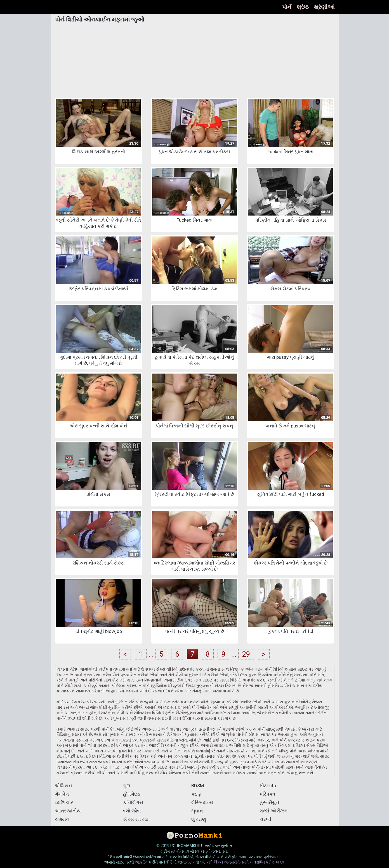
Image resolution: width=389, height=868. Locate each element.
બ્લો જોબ (132, 811)
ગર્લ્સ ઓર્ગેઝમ (274, 811)
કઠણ (196, 794)
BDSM (198, 786)
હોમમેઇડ (131, 794)
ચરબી (265, 819)
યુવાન (197, 811)
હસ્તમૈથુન (269, 802)
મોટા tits (268, 786)
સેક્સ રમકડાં (135, 819)
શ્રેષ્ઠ (303, 7)
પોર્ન (287, 7)
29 (246, 654)
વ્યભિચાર (64, 802)
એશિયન (63, 786)
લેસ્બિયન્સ (202, 802)
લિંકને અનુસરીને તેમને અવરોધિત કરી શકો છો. (249, 862)
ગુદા (127, 786)
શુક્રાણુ (199, 819)
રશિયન (62, 819)
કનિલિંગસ (133, 802)
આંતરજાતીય (68, 811)
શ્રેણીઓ (324, 7)
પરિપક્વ (267, 794)
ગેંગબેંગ (62, 794)
